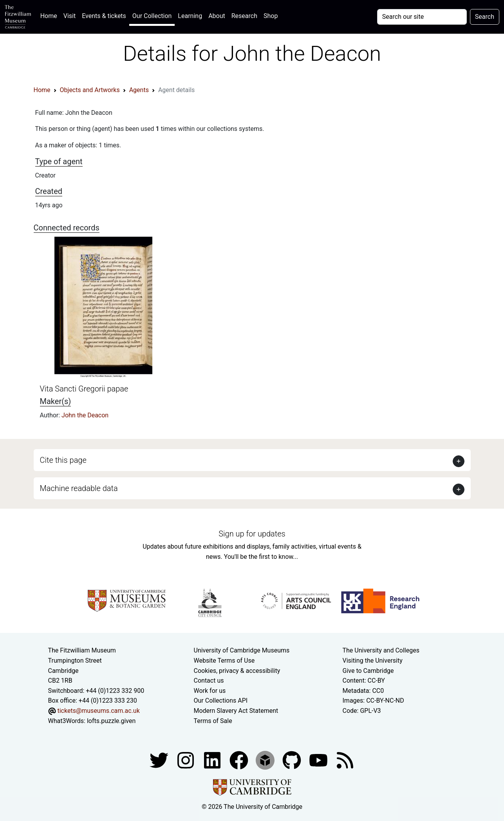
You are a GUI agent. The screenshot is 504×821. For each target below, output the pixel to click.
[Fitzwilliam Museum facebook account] (213, 760)
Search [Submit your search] (485, 17)
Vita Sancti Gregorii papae (84, 389)
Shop (271, 16)
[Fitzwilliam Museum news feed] (345, 760)
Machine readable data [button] (79, 488)
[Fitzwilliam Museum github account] (293, 760)
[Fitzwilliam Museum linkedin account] (240, 760)
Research (244, 16)
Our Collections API (221, 700)
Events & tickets (104, 16)
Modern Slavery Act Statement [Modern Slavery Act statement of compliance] (236, 711)
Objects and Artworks (90, 90)
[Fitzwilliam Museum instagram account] (186, 760)
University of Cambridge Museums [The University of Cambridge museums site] (242, 650)
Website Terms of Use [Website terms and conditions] (224, 661)
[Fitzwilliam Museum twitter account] (160, 760)
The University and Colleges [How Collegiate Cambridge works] (381, 650)
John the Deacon (85, 415)
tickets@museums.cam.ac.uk (98, 711)
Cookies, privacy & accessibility (237, 671)
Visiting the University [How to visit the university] (373, 661)
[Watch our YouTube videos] (319, 760)
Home (50, 15)
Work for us (210, 691)
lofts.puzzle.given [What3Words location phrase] (111, 721)
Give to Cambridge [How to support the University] (368, 671)
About (217, 16)
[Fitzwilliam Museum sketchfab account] (266, 760)
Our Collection (152, 16)
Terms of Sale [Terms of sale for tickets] (213, 721)
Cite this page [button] (63, 460)
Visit (70, 16)
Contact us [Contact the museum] (209, 681)
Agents (139, 90)
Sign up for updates (252, 534)
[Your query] (422, 17)
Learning (190, 16)
